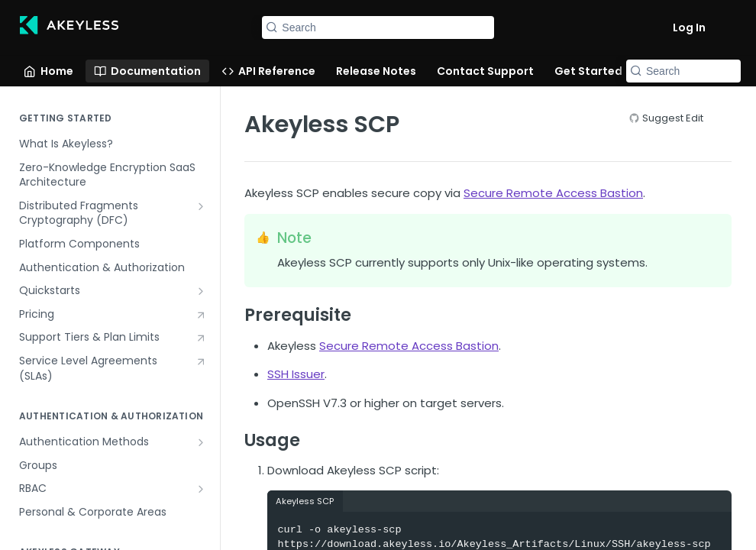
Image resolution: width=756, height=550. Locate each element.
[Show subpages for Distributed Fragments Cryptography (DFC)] (201, 206)
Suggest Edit (673, 118)
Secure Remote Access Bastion (553, 193)
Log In (689, 27)
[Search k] (378, 27)
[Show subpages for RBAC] (201, 489)
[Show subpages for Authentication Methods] (201, 442)
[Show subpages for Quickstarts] (201, 291)
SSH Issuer (296, 374)
